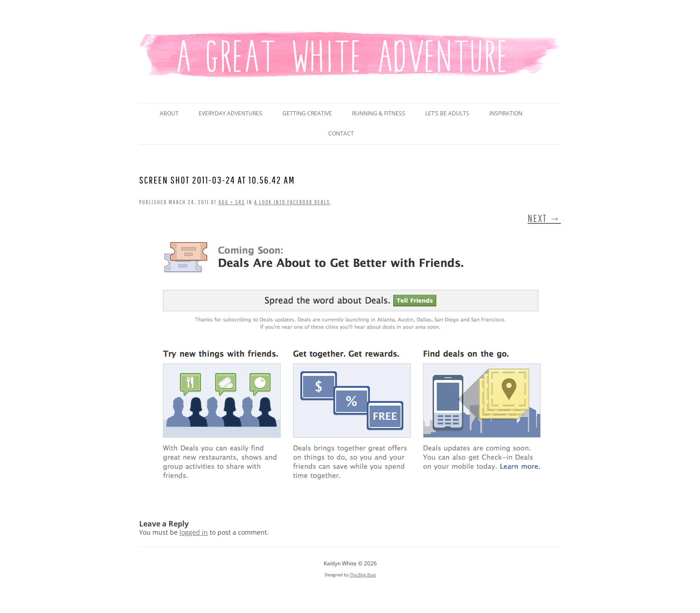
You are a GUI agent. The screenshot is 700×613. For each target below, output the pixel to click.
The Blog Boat (363, 575)
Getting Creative (307, 113)
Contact (341, 133)
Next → (544, 218)
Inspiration (506, 113)
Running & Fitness (379, 113)
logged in (194, 532)
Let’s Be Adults (447, 113)
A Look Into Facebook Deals (292, 202)
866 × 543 (232, 202)
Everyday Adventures (231, 113)
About (169, 113)
